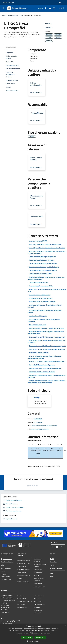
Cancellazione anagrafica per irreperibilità (42, 257)
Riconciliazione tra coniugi (37, 325)
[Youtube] (49, 8)
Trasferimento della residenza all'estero (42, 372)
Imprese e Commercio (24, 569)
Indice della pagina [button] (11, 47)
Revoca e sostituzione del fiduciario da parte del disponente (44, 320)
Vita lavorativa (22, 566)
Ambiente (37, 575)
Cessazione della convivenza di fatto (41, 274)
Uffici (22, 15)
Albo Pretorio (38, 601)
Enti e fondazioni (6, 568)
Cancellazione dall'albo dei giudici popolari (43, 263)
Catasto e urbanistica (24, 576)
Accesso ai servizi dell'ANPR (38, 241)
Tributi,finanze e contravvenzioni (39, 571)
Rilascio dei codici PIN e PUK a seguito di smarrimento (46, 328)
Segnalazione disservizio (24, 601)
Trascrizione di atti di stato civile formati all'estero (45, 368)
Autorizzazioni (38, 584)
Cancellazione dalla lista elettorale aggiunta (43, 270)
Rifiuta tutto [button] (40, 637)
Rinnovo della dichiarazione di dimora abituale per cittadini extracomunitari (45, 357)
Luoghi (52, 573)
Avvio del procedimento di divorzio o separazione (45, 244)
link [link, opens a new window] (50, 634)
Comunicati (54, 562)
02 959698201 (38, 419)
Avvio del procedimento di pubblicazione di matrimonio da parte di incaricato (46, 252)
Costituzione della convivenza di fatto (41, 286)
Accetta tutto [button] (27, 637)
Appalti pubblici (22, 572)
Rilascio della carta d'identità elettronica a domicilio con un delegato (46, 341)
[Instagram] (53, 8)
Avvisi (52, 565)
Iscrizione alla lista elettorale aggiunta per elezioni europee (45, 311)
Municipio (37, 398)
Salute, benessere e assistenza (40, 579)
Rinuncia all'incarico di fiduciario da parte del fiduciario (47, 361)
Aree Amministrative (7, 562)
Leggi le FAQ (21, 604)
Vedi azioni (49, 27)
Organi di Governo (6, 559)
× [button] (65, 625)
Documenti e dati (6, 580)
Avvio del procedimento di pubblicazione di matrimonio (47, 248)
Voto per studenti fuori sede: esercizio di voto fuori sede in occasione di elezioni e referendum (46, 382)
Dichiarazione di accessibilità (38, 612)
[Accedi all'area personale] (60, 3)
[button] (33, 641)
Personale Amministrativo (6, 575)
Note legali (37, 607)
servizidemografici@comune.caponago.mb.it (44, 426)
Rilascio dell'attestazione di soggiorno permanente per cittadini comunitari (46, 333)
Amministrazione (13, 15)
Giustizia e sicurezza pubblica (40, 565)
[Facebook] (45, 8)
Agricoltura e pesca (39, 587)
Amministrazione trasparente (39, 597)
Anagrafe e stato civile (24, 560)
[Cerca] (63, 8)
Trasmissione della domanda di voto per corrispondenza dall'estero (47, 376)
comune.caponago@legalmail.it (40, 429)
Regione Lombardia (8, 2)
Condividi (49, 24)
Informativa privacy (39, 604)
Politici (3, 571)
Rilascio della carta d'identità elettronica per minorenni (47, 349)
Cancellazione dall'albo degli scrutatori (41, 260)
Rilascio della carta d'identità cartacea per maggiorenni (47, 337)
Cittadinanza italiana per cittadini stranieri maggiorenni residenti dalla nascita (46, 278)
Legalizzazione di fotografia (38, 316)
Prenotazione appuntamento (22, 597)
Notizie (52, 559)
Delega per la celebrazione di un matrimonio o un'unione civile (47, 290)
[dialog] (33, 634)
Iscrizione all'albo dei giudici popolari (41, 298)
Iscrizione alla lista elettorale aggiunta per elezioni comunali (45, 306)
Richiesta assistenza (23, 607)
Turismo (20, 579)
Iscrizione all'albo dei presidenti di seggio (42, 302)
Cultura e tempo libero (24, 563)
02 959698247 (38, 422)
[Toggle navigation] (3, 8)
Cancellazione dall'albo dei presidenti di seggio (44, 267)
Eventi (52, 576)
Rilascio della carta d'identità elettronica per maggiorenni (47, 346)
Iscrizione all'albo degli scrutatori (40, 295)
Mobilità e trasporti (23, 582)
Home (4, 15)
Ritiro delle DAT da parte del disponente (42, 365)
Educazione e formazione (38, 560)
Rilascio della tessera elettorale (39, 353)
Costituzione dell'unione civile (38, 283)
